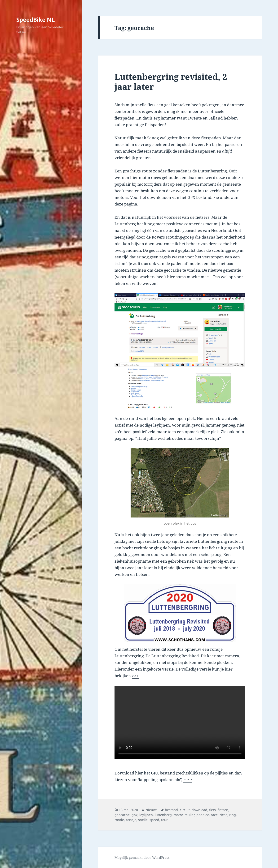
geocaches (192, 230)
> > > (188, 780)
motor (178, 815)
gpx (135, 815)
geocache (122, 815)
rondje (131, 820)
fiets (212, 810)
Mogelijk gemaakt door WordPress (142, 857)
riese (223, 815)
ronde (119, 820)
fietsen (223, 810)
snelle (143, 820)
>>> (135, 676)
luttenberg (163, 815)
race (214, 815)
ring (233, 815)
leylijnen (146, 815)
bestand (171, 810)
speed (154, 820)
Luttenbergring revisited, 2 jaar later (171, 82)
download (199, 810)
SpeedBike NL (36, 19)
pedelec (203, 815)
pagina (121, 438)
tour (164, 820)
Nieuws (151, 810)
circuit (185, 810)
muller (190, 815)
